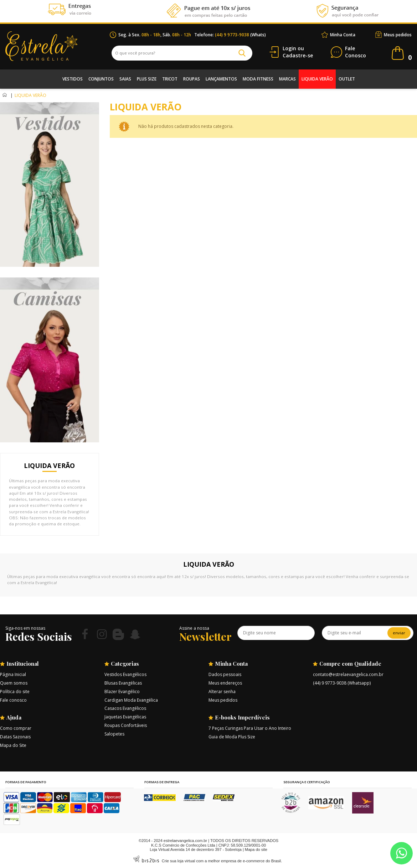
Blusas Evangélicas (123, 683)
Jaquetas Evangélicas (125, 717)
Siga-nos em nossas (25, 628)
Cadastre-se (298, 55)
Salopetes (114, 734)
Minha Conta (343, 35)
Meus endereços (225, 683)
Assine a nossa (194, 628)
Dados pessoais (225, 674)
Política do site (15, 692)
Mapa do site (256, 849)
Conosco (356, 52)
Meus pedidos (398, 35)
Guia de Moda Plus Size (232, 737)
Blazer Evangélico (122, 692)
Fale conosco (13, 700)
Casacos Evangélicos (125, 708)
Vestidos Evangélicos (125, 674)
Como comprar (16, 728)
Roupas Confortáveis (126, 725)
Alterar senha (222, 692)
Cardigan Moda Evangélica (131, 700)
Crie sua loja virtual (179, 861)
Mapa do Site (13, 745)
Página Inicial (13, 674)
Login (289, 48)
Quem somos (14, 683)
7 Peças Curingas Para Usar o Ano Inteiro (250, 728)
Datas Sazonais (15, 737)
